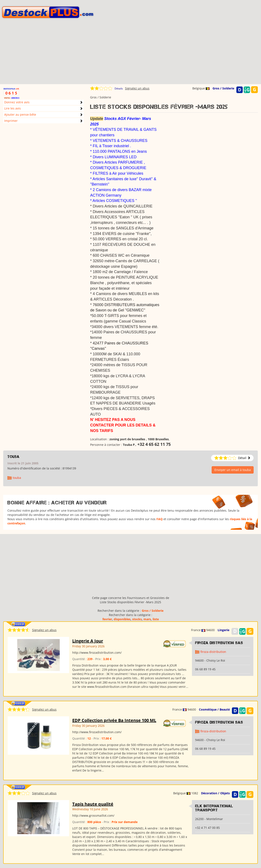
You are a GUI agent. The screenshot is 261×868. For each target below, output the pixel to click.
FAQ (160, 519)
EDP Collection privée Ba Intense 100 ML (114, 720)
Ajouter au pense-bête (20, 114)
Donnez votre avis (17, 102)
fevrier (107, 619)
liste (156, 619)
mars (147, 619)
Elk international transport (214, 808)
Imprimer (11, 121)
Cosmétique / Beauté (214, 709)
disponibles (122, 619)
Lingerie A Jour (88, 641)
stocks (137, 619)
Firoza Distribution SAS (219, 643)
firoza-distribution (213, 652)
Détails (119, 89)
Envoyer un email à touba (233, 470)
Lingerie (223, 630)
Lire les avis (13, 108)
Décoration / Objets (215, 793)
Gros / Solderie (223, 88)
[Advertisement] (130, 54)
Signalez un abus (137, 88)
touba (13, 457)
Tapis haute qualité (93, 804)
